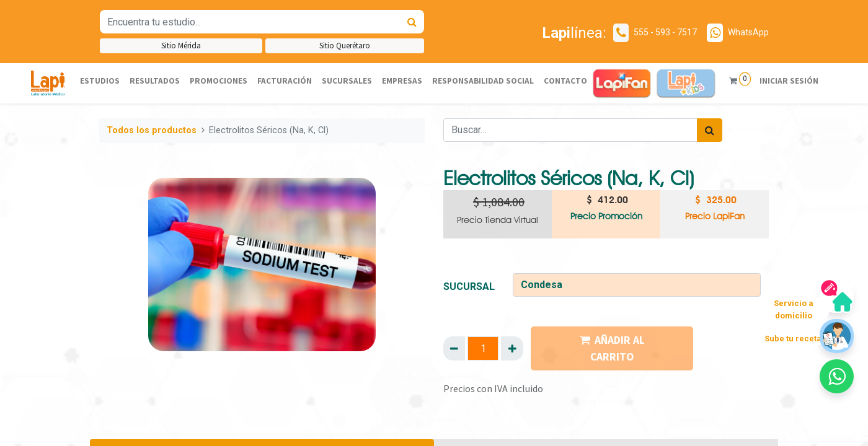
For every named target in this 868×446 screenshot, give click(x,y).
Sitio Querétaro (345, 46)
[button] (837, 376)
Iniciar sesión (783, 81)
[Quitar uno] (454, 348)
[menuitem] (100, 81)
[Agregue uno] (512, 348)
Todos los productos (152, 130)
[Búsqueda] (412, 22)
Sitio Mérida (181, 46)
